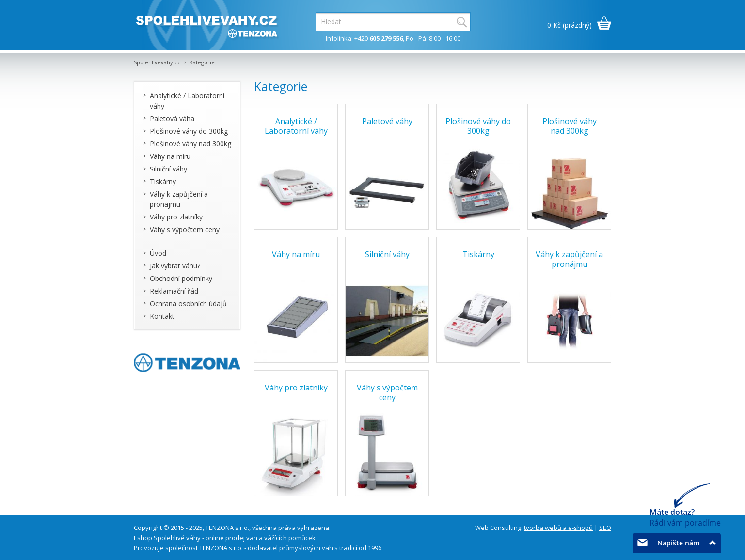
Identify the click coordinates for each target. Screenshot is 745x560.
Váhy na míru (170, 156)
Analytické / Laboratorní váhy (187, 101)
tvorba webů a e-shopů (558, 528)
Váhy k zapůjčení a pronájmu (179, 199)
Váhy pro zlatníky (176, 217)
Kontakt (162, 316)
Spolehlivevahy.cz (157, 62)
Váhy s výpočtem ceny (185, 229)
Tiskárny (163, 181)
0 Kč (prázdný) (570, 25)
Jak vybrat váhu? (175, 266)
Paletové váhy (387, 121)
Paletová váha (172, 118)
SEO (605, 528)
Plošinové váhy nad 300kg (190, 144)
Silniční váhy (168, 169)
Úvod (158, 253)
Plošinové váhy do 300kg (189, 131)
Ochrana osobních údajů (188, 303)
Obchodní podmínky (181, 278)
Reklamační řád (174, 291)
